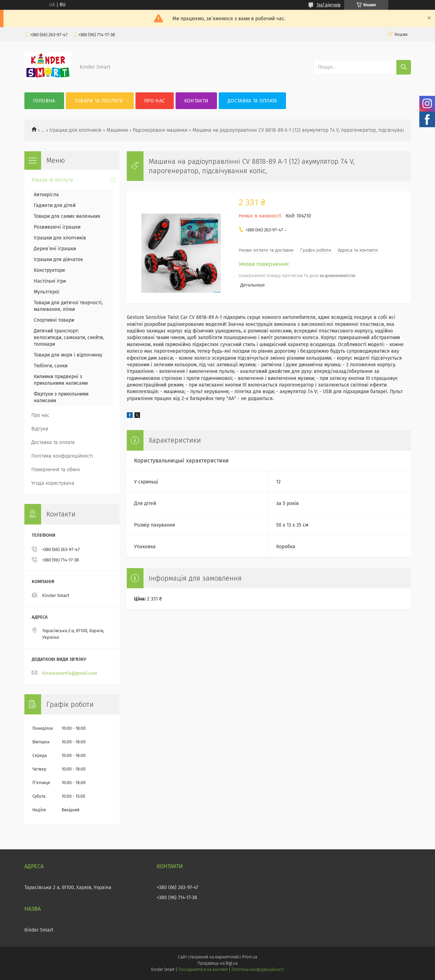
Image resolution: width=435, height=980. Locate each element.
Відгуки (40, 429)
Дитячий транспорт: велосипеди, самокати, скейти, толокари (69, 338)
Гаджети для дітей (55, 205)
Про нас (154, 101)
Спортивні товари (54, 320)
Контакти (196, 101)
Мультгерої (46, 292)
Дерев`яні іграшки (55, 249)
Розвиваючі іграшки (57, 227)
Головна (44, 101)
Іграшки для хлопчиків (75, 130)
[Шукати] (404, 67)
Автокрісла (46, 195)
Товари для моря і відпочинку (68, 355)
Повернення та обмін (56, 470)
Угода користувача (53, 483)
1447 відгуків (329, 5)
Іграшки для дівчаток (58, 259)
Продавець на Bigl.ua (217, 963)
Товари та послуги (99, 101)
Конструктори (49, 270)
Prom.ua (250, 957)
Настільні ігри (50, 281)
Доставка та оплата (252, 101)
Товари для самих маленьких (67, 216)
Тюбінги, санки (51, 366)
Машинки (117, 130)
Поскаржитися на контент (203, 970)
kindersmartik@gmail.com (70, 673)
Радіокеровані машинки (160, 130)
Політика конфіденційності (62, 456)
